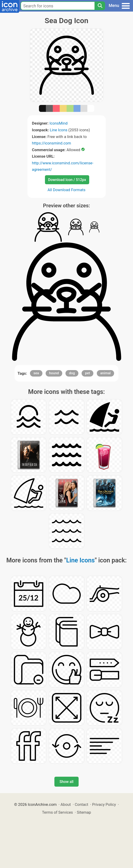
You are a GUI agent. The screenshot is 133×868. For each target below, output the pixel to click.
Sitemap (84, 812)
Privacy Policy (104, 804)
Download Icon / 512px (67, 180)
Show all (66, 782)
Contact (81, 804)
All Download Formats (66, 190)
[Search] (100, 6)
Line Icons (59, 130)
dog (72, 373)
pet (87, 373)
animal (105, 373)
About (66, 804)
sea (36, 373)
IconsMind (59, 123)
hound (54, 373)
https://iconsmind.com (52, 143)
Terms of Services (57, 812)
